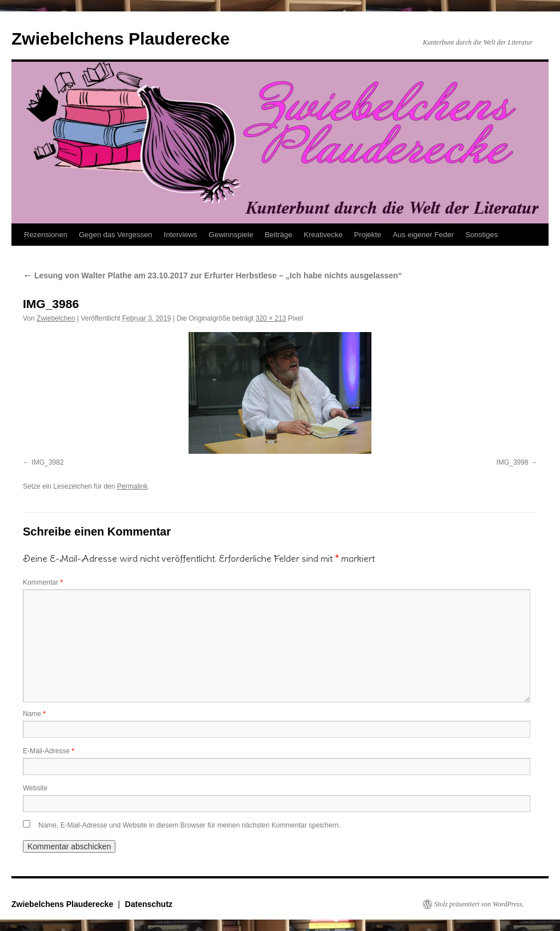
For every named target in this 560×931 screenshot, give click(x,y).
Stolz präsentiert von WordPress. (479, 904)
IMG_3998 (513, 462)
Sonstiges (481, 235)
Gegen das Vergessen (116, 235)
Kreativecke (323, 235)
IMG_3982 (47, 462)
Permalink (132, 486)
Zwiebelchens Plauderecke (121, 39)
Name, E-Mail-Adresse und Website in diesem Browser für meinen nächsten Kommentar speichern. (189, 825)
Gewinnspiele (231, 235)
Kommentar (43, 582)
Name (34, 714)
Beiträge (278, 235)
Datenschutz (149, 904)
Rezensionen (46, 235)
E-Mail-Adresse (49, 751)
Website (35, 788)
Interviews (181, 235)
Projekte (367, 235)
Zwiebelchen (56, 318)
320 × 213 (271, 318)
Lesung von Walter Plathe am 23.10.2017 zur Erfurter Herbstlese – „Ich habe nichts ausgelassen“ (213, 275)
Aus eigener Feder (423, 235)
